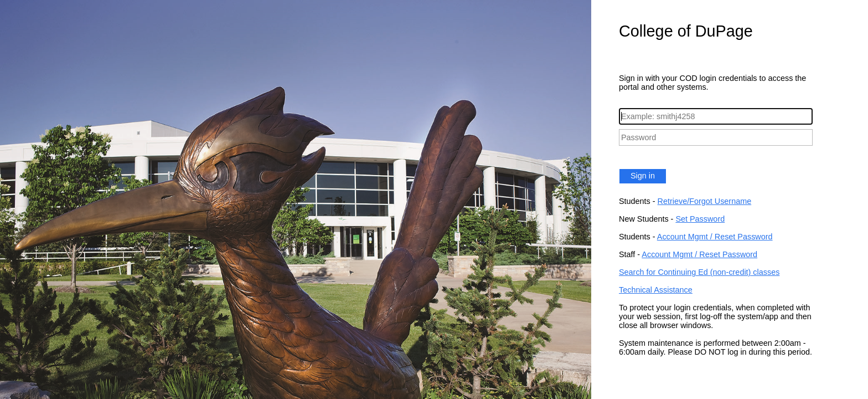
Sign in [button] (643, 176)
